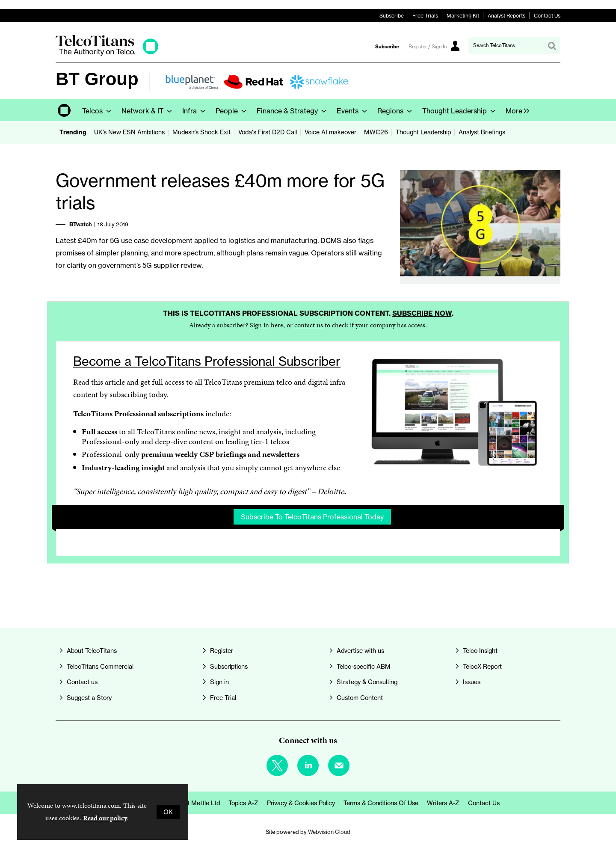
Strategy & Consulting (367, 682)
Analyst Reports (506, 16)
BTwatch (81, 224)
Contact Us (547, 16)
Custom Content (360, 698)
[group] (515, 110)
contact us (309, 325)
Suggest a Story (89, 698)
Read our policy (105, 818)
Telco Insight (480, 651)
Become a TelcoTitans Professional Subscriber (207, 361)
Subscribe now (422, 313)
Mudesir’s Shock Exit (201, 132)
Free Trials (425, 16)
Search (552, 46)
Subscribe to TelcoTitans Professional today (312, 517)
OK (168, 812)
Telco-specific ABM (364, 667)
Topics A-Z (243, 803)
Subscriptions (229, 667)
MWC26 (376, 132)
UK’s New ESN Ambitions (129, 132)
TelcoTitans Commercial (100, 667)
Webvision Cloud (329, 832)
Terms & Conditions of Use (381, 803)
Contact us (82, 682)
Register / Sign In (428, 47)
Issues (472, 682)
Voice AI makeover (330, 132)
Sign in (259, 325)
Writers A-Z (443, 803)
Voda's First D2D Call (268, 132)
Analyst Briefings (482, 132)
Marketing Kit (463, 16)
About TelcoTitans (92, 651)
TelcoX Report (482, 667)
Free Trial (223, 698)
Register (222, 651)
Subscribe (392, 16)
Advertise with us (360, 651)
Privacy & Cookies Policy (301, 803)
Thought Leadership (423, 132)
